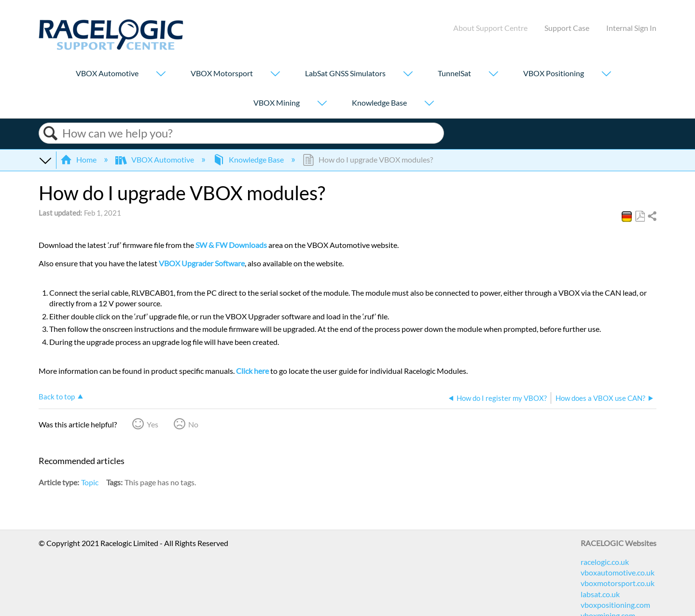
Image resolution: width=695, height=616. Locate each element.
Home (79, 159)
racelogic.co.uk (605, 562)
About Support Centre (490, 28)
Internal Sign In (631, 28)
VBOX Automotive (107, 73)
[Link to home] (111, 47)
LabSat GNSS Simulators (345, 73)
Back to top (57, 397)
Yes (153, 424)
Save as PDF (640, 217)
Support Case (567, 28)
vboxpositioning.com (615, 605)
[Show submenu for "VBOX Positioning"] (606, 75)
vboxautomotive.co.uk (618, 572)
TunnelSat (454, 73)
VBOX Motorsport (222, 73)
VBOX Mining (277, 103)
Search (51, 133)
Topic (90, 482)
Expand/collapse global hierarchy (45, 160)
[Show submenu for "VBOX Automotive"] (161, 75)
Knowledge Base (379, 103)
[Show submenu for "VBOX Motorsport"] (275, 75)
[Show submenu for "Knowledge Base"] (429, 104)
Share (652, 217)
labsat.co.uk (600, 594)
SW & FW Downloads (231, 245)
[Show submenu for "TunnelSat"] (493, 75)
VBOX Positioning (554, 73)
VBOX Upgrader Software (202, 263)
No (193, 424)
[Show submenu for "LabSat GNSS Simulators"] (408, 75)
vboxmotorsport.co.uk (618, 583)
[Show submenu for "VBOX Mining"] (322, 104)
